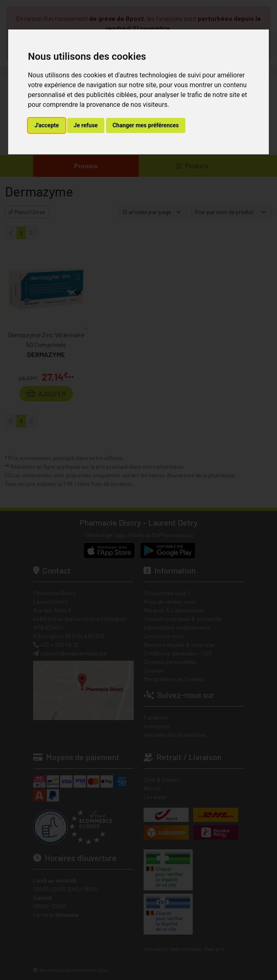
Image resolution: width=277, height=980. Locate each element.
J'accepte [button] (47, 125)
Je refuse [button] (86, 125)
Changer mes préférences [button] (146, 125)
